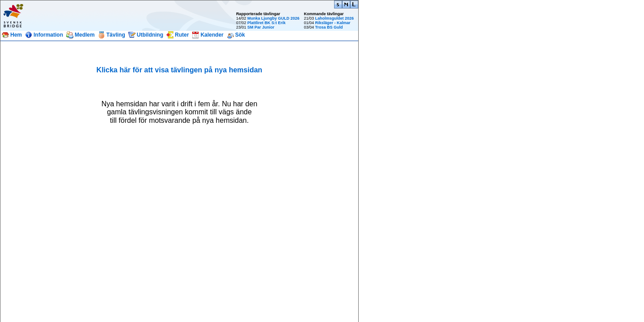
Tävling (116, 35)
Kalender (212, 35)
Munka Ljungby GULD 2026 (273, 18)
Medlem (85, 35)
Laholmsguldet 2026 (334, 18)
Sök (240, 35)
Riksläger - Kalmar (333, 23)
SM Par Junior (261, 27)
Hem (16, 35)
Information (48, 35)
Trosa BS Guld (329, 27)
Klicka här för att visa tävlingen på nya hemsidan (180, 70)
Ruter (182, 35)
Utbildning (150, 35)
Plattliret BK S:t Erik (267, 23)
